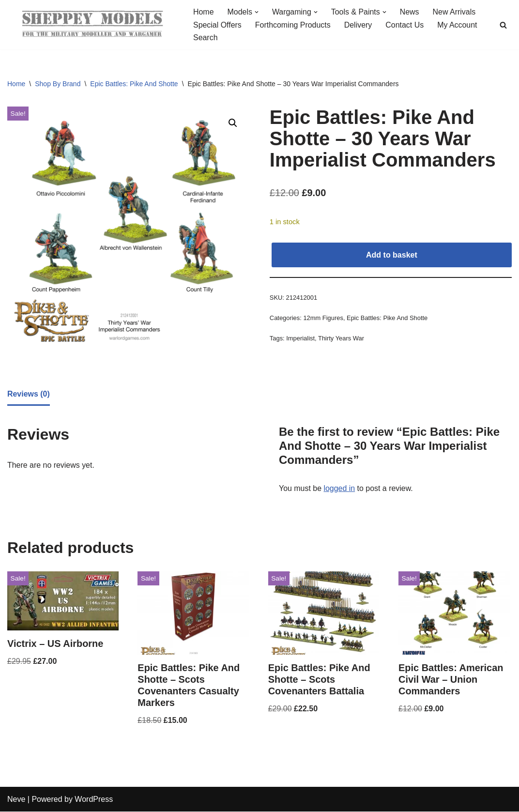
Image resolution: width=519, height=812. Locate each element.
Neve (16, 800)
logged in (340, 488)
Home (204, 12)
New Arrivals (455, 12)
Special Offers (217, 25)
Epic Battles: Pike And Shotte (134, 84)
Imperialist (300, 339)
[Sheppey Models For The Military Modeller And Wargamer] (92, 25)
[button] (257, 12)
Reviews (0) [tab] (29, 394)
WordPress (94, 800)
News (410, 12)
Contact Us (405, 25)
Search (206, 38)
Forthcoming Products (293, 25)
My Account (458, 25)
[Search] (503, 25)
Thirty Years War (341, 339)
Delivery (359, 25)
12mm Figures (324, 318)
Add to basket (392, 255)
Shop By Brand (58, 84)
